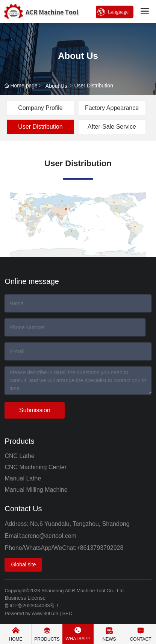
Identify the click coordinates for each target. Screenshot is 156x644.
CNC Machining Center (36, 467)
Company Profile (40, 108)
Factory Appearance (112, 108)
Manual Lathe (23, 478)
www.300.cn (45, 613)
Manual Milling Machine (36, 490)
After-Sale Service (112, 127)
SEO (67, 613)
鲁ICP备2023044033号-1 (32, 606)
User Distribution (40, 127)
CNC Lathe (19, 456)
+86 (81, 548)
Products (19, 441)
